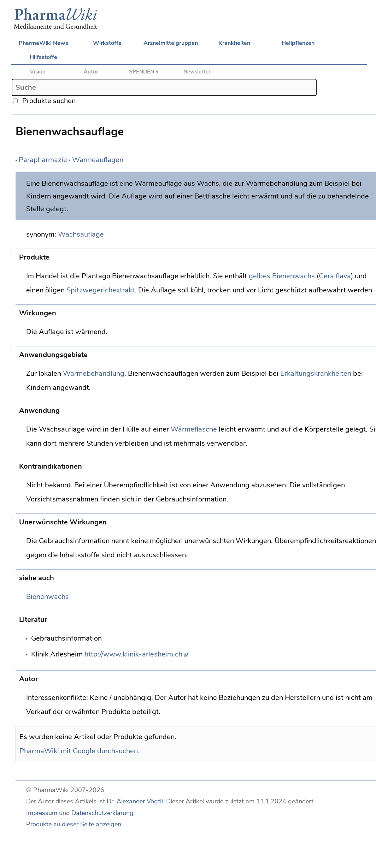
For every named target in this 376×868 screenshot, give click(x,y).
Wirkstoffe (107, 43)
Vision (38, 72)
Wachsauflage (81, 234)
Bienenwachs (48, 597)
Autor (91, 72)
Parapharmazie (43, 160)
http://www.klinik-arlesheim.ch (133, 654)
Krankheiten (234, 43)
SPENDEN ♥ (144, 72)
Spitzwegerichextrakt (101, 290)
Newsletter (197, 72)
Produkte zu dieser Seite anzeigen (74, 824)
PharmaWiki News (43, 43)
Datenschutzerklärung (102, 813)
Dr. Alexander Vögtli (135, 801)
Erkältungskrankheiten (316, 373)
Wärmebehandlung (94, 373)
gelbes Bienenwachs (282, 276)
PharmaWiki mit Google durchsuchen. (80, 751)
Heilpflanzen (298, 43)
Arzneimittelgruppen (171, 43)
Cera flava (335, 276)
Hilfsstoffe (43, 57)
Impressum (42, 813)
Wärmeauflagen (98, 160)
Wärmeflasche (194, 429)
